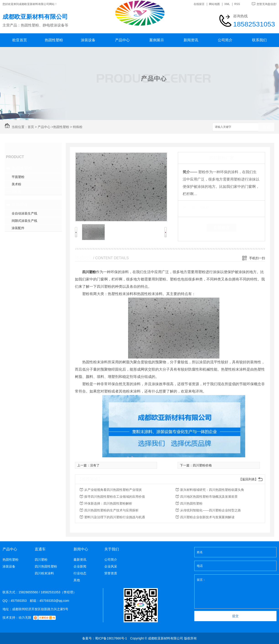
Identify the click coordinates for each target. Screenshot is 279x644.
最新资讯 (80, 560)
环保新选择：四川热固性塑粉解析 (108, 503)
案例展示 (157, 40)
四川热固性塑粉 (191, 503)
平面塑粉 (18, 177)
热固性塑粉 (54, 40)
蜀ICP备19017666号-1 (111, 638)
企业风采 (111, 566)
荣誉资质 (111, 573)
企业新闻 (80, 566)
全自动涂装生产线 (24, 213)
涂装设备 (88, 40)
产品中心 (122, 40)
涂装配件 (18, 228)
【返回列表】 (248, 479)
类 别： (191, 207)
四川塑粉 (89, 272)
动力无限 (25, 618)
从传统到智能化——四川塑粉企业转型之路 (211, 510)
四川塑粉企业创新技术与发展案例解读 (207, 517)
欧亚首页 (20, 40)
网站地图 (214, 4)
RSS (237, 4)
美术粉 (16, 184)
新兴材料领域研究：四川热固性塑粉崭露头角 (212, 490)
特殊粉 (78, 127)
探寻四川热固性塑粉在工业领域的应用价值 (115, 497)
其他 (77, 580)
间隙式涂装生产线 (24, 221)
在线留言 (199, 4)
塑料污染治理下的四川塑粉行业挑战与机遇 (115, 517)
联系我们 (259, 40)
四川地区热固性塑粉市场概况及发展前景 (209, 497)
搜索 (266, 127)
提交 (235, 616)
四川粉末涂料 (44, 573)
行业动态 (80, 573)
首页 (31, 127)
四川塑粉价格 (202, 465)
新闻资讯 (191, 40)
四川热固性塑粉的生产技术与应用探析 (111, 510)
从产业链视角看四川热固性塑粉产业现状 (113, 490)
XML (227, 4)
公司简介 (225, 40)
